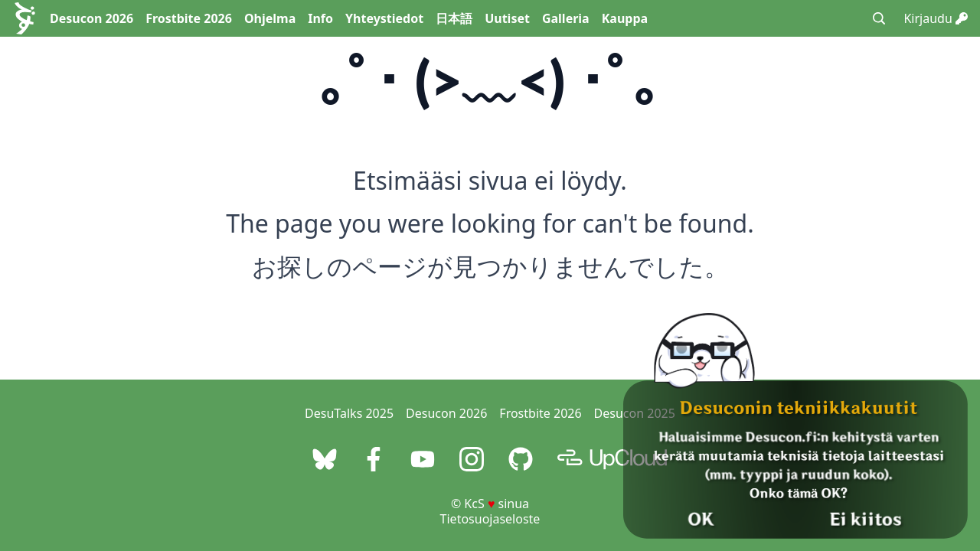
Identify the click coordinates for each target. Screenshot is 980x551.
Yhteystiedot (384, 18)
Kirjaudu (936, 18)
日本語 (454, 18)
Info (320, 18)
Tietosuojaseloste (490, 519)
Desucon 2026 (91, 18)
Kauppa (625, 18)
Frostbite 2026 (189, 18)
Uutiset (507, 18)
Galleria (566, 18)
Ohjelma (270, 18)
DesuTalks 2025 (349, 413)
